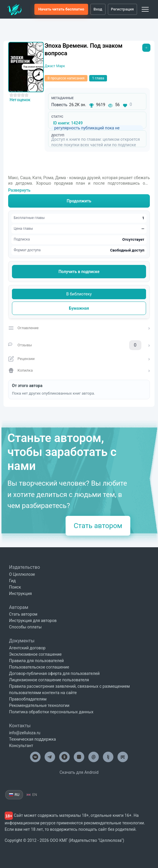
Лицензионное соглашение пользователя (49, 680)
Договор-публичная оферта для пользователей (54, 673)
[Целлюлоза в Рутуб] (123, 757)
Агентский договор (27, 648)
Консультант (21, 746)
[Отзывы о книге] (79, 345)
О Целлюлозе (22, 574)
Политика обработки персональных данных (51, 712)
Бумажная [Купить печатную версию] (79, 308)
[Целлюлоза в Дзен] (79, 757)
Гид (12, 581)
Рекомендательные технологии (39, 705)
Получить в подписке (79, 272)
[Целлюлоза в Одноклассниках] (64, 757)
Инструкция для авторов (33, 621)
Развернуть (19, 190)
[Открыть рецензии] (79, 359)
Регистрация (123, 9)
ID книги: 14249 (68, 123)
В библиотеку (79, 294)
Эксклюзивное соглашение (35, 654)
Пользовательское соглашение (39, 667)
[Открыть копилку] (79, 370)
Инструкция (20, 593)
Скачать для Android (79, 772)
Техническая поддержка (33, 739)
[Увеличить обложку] (26, 67)
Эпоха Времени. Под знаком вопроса (84, 49)
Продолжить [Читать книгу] (79, 201)
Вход (98, 9)
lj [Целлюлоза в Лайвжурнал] (108, 757)
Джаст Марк (55, 66)
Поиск (15, 587)
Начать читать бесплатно (61, 9)
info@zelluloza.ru (25, 733)
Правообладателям (28, 699)
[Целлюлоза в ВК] (35, 757)
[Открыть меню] (146, 48)
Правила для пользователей (36, 661)
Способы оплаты (25, 627)
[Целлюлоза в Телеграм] (50, 757)
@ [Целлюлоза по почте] (94, 757)
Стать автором (98, 526)
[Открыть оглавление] (79, 328)
